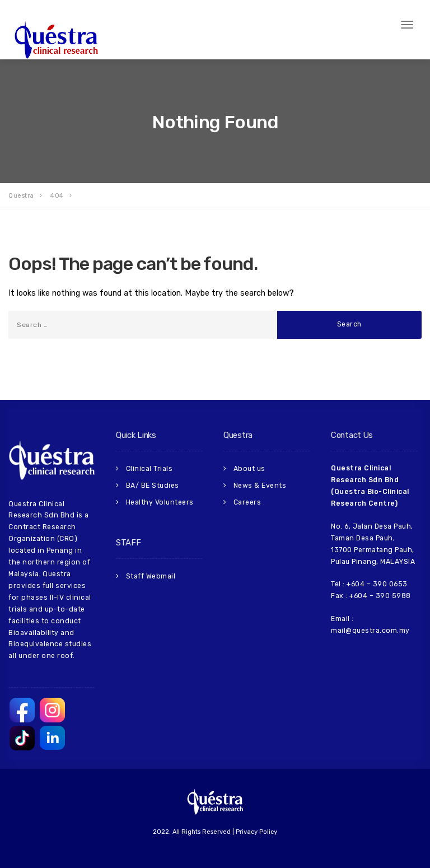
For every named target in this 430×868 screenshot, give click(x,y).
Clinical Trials (149, 468)
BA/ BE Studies (152, 484)
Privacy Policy (256, 832)
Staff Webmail (150, 574)
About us (249, 468)
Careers (247, 501)
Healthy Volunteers (159, 501)
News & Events (260, 484)
